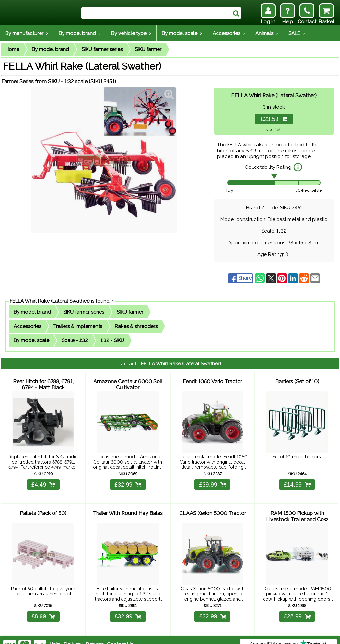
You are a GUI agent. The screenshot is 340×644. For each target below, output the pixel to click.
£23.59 (274, 119)
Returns (95, 635)
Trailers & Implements (78, 326)
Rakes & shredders (136, 326)
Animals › (267, 33)
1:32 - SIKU (112, 340)
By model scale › (182, 33)
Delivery (73, 635)
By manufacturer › (27, 33)
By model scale (31, 340)
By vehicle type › (131, 33)
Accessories (27, 326)
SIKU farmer (148, 49)
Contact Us (120, 635)
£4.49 (43, 480)
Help (55, 635)
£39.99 (213, 480)
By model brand (50, 49)
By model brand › (80, 33)
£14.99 (297, 480)
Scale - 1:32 (75, 340)
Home (12, 49)
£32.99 (128, 480)
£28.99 (297, 607)
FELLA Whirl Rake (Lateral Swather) (50, 301)
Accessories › (229, 33)
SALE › (297, 33)
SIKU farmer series (102, 49)
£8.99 (43, 607)
